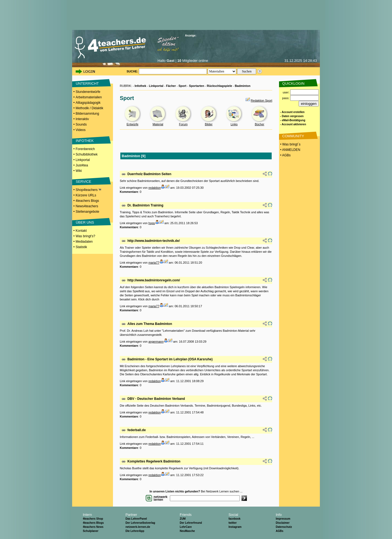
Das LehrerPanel (136, 519)
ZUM (183, 519)
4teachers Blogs (87, 201)
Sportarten (197, 86)
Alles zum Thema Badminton (150, 324)
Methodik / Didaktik (89, 108)
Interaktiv (82, 119)
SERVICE (83, 182)
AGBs (280, 531)
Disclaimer (283, 523)
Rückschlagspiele (220, 86)
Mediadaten (84, 242)
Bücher (260, 124)
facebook (234, 519)
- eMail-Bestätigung (293, 120)
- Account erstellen (292, 112)
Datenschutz (284, 527)
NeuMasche (187, 531)
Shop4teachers (88, 190)
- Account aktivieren (293, 124)
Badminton (242, 86)
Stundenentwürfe (88, 92)
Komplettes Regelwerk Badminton (154, 461)
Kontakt (81, 231)
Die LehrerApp (135, 531)
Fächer (171, 86)
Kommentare (129, 192)
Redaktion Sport (261, 101)
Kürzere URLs (86, 195)
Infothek (140, 86)
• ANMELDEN (290, 150)
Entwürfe (132, 124)
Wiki (79, 171)
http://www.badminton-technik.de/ (154, 241)
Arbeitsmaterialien (89, 97)
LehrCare (186, 527)
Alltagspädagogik (88, 103)
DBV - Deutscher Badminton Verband (156, 399)
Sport (183, 86)
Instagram (235, 527)
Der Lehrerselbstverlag (140, 523)
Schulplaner (91, 531)
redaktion (154, 188)
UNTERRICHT (87, 83)
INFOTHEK (85, 141)
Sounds (81, 124)
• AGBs (285, 155)
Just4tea (82, 165)
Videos (81, 130)
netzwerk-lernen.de (138, 527)
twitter (232, 523)
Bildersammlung (87, 114)
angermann (156, 342)
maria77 (154, 263)
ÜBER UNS (85, 222)
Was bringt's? (85, 236)
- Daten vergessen (292, 116)
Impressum (283, 519)
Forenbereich (85, 149)
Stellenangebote (88, 212)
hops (152, 223)
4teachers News (93, 527)
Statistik (81, 247)
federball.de (137, 430)
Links (234, 124)
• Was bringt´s (290, 144)
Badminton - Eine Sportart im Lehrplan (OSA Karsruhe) (170, 359)
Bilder (209, 124)
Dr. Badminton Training (145, 205)
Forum (183, 124)
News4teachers (87, 206)
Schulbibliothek (87, 154)
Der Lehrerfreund (191, 523)
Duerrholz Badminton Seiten (149, 174)
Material (158, 124)
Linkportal (83, 160)
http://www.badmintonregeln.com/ (154, 280)
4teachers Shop (93, 519)
